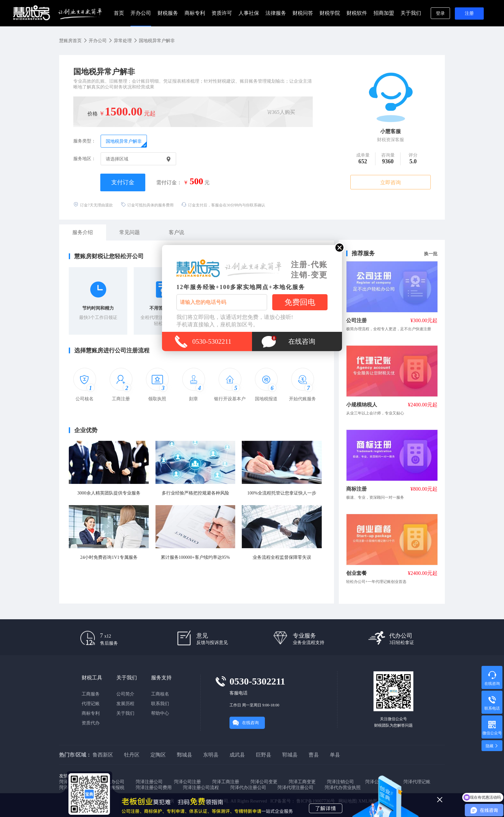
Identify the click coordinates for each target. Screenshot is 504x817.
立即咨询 (391, 182)
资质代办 (91, 723)
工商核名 (160, 694)
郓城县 (290, 755)
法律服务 (276, 13)
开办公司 (141, 13)
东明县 (211, 755)
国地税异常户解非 (157, 41)
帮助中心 (160, 713)
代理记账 (91, 704)
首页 (119, 13)
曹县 (314, 755)
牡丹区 (132, 755)
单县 (335, 755)
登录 (440, 13)
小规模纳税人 (362, 405)
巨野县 (264, 755)
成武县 (237, 755)
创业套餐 (356, 573)
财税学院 (330, 13)
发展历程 (125, 704)
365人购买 (281, 112)
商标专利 (195, 13)
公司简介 (125, 694)
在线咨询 (250, 723)
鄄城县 (184, 755)
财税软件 (357, 13)
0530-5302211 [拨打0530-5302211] (212, 341)
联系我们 (160, 704)
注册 (469, 13)
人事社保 (249, 13)
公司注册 (356, 320)
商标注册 (356, 489)
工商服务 (91, 694)
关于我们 (411, 13)
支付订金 (123, 182)
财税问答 (303, 13)
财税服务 (168, 13)
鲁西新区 (103, 755)
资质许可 (222, 13)
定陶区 (158, 755)
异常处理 (123, 41)
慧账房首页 (70, 41)
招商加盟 (384, 13)
